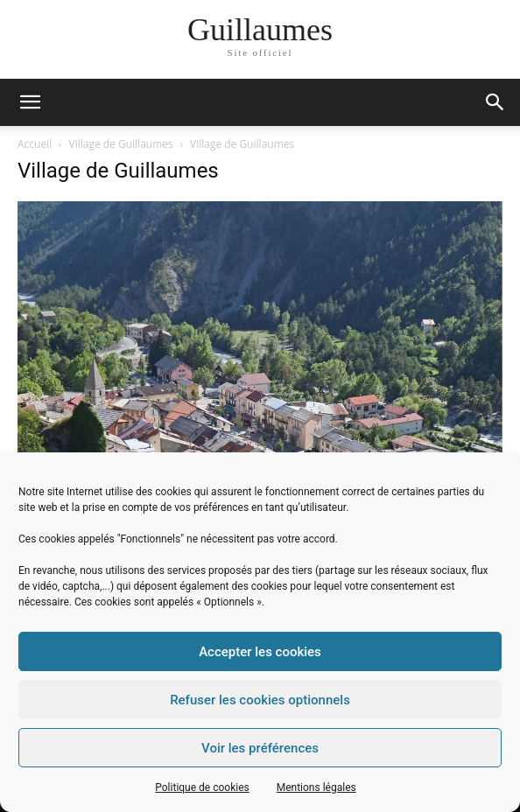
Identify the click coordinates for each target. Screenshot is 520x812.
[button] (495, 102)
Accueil (35, 144)
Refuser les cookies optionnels (260, 700)
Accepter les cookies (260, 652)
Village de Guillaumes (121, 144)
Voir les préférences (260, 748)
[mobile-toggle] (30, 102)
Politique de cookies (202, 787)
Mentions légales (316, 787)
